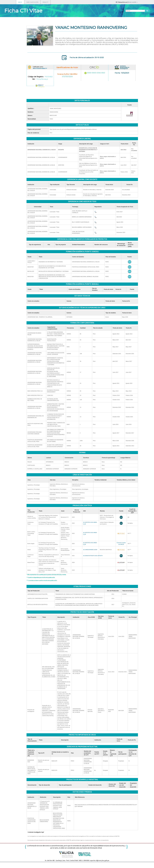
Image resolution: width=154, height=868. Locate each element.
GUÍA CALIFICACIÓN (32, 2)
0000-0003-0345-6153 (96, 73)
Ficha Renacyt (42, 79)
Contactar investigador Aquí (36, 832)
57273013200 (67, 76)
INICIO (20, 2)
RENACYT (46, 2)
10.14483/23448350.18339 (90, 550)
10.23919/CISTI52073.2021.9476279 (93, 556)
